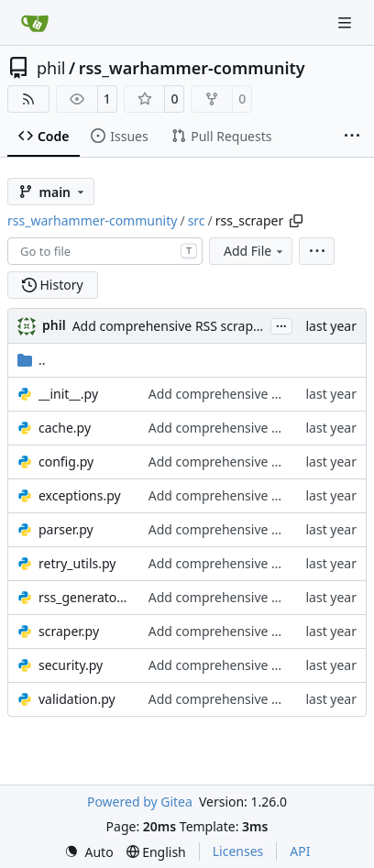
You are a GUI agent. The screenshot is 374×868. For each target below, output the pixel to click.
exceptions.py (80, 495)
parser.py (66, 529)
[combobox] (105, 251)
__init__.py (68, 394)
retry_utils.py (77, 563)
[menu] (317, 251)
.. (32, 360)
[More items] (352, 137)
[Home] (35, 23)
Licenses (238, 851)
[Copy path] (296, 221)
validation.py (77, 699)
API (300, 851)
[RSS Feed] (28, 99)
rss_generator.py (84, 597)
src (197, 220)
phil (51, 68)
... (281, 324)
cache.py (65, 428)
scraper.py (69, 631)
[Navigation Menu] (346, 22)
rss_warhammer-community (192, 68)
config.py (66, 461)
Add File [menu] (255, 251)
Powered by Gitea (140, 802)
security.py (71, 665)
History (53, 285)
